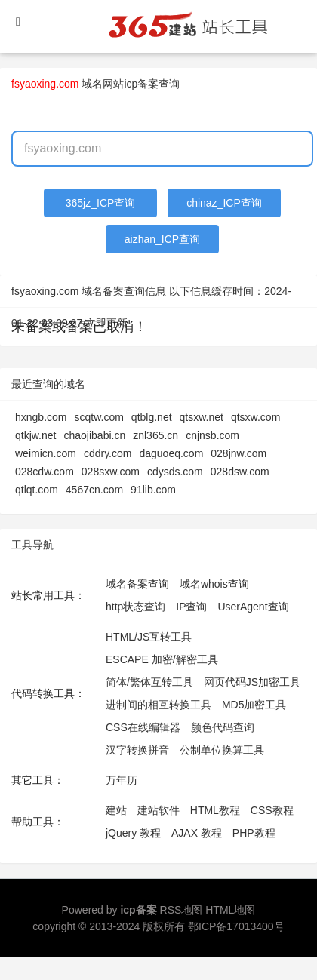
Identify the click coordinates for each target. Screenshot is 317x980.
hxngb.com (41, 417)
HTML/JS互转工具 (149, 637)
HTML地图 (230, 910)
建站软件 (158, 810)
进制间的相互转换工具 (158, 705)
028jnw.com (239, 453)
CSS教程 (272, 810)
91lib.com (153, 490)
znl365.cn (155, 435)
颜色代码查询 (223, 727)
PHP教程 (254, 833)
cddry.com (108, 453)
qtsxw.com (255, 417)
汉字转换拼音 (137, 750)
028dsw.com (240, 472)
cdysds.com (175, 472)
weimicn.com (46, 453)
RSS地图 (182, 910)
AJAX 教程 (197, 833)
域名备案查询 (137, 584)
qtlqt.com (37, 490)
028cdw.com (45, 472)
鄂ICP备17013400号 (236, 926)
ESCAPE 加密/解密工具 (162, 659)
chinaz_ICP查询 (224, 203)
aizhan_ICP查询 (162, 239)
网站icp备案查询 (141, 84)
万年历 (122, 780)
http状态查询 (135, 607)
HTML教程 (215, 810)
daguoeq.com (171, 453)
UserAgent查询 (253, 607)
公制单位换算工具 (222, 750)
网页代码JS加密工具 (252, 682)
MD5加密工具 (254, 705)
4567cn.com (94, 490)
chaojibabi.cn (94, 435)
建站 (116, 810)
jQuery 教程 (133, 833)
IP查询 (191, 607)
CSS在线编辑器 (143, 727)
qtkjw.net (35, 435)
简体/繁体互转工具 (149, 682)
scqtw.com (98, 417)
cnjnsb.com (212, 435)
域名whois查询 (214, 584)
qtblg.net (152, 417)
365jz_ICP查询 (101, 203)
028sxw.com (111, 472)
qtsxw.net (202, 417)
